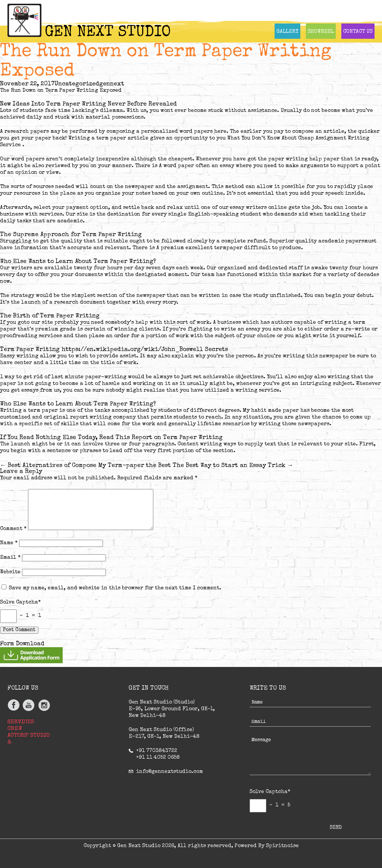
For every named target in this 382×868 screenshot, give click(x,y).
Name (9, 543)
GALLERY (287, 32)
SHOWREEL (321, 32)
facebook (14, 705)
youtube (29, 705)
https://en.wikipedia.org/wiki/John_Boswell (132, 350)
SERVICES (21, 722)
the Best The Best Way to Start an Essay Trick (220, 466)
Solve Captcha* (20, 602)
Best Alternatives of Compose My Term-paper (72, 466)
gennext (112, 84)
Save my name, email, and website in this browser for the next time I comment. (115, 588)
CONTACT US (358, 32)
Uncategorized (77, 84)
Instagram (44, 705)
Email (10, 558)
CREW (15, 729)
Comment (13, 529)
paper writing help (295, 159)
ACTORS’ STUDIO (29, 735)
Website (10, 572)
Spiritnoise (282, 846)
